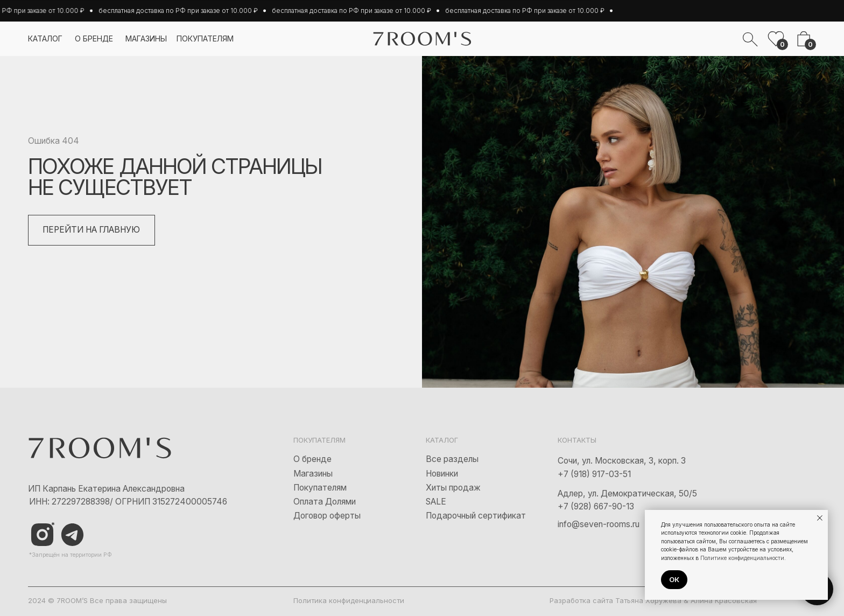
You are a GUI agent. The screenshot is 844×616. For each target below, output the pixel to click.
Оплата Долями (325, 502)
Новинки (442, 474)
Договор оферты (327, 516)
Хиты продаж (453, 488)
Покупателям (320, 488)
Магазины (313, 474)
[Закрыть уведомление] (820, 518)
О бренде (312, 459)
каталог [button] (45, 38)
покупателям (205, 38)
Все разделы (452, 459)
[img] (73, 535)
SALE (436, 502)
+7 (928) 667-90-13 (596, 506)
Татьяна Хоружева (648, 600)
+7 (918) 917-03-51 (594, 474)
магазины (146, 38)
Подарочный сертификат (476, 516)
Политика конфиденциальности (349, 600)
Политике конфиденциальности (742, 558)
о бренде (94, 38)
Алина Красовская (724, 600)
